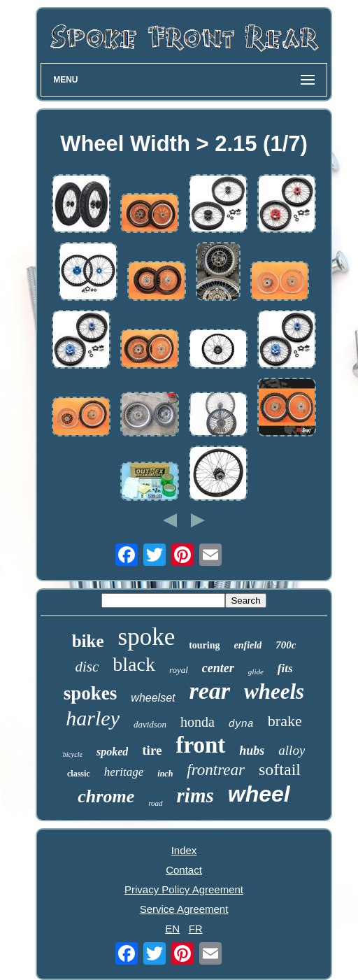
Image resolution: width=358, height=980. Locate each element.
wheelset (153, 698)
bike (88, 641)
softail (280, 769)
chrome (106, 796)
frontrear (216, 770)
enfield (248, 645)
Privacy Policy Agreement (184, 889)
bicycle (73, 754)
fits (285, 668)
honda (198, 722)
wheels (274, 691)
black (134, 664)
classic (79, 774)
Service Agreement (184, 909)
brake (285, 721)
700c (286, 645)
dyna (241, 724)
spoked (112, 752)
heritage (124, 772)
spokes (91, 693)
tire (152, 750)
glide (256, 672)
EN (172, 929)
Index (184, 850)
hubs (252, 751)
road (155, 803)
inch (165, 774)
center (218, 668)
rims (195, 795)
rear (210, 691)
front (200, 745)
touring (204, 645)
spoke (147, 637)
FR (196, 929)
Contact (184, 870)
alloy (292, 750)
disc (87, 667)
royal (179, 670)
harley (93, 718)
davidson (150, 724)
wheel (259, 794)
